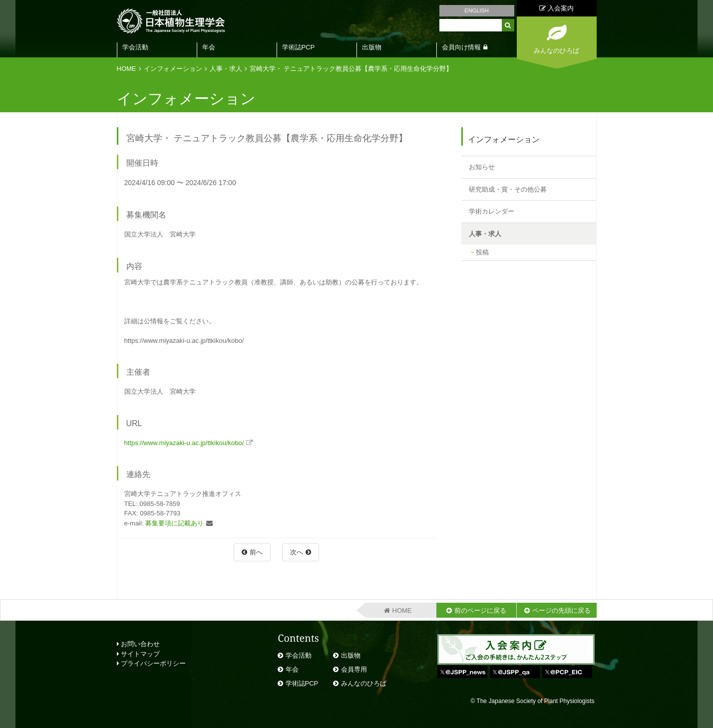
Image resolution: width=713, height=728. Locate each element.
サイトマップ (139, 654)
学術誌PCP (299, 47)
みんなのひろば (364, 683)
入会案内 (556, 8)
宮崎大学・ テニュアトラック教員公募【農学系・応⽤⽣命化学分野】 (351, 69)
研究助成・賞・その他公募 (508, 189)
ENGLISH (476, 10)
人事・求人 (226, 69)
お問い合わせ (139, 644)
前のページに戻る (480, 610)
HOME (127, 69)
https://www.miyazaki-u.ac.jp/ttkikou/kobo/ (184, 443)
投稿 (482, 252)
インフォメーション (173, 69)
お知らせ (482, 167)
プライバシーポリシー (152, 663)
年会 (209, 47)
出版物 (372, 47)
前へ (256, 552)
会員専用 (354, 669)
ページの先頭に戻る (561, 610)
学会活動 (135, 47)
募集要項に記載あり (175, 523)
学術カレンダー (492, 211)
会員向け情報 (461, 47)
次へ (297, 552)
